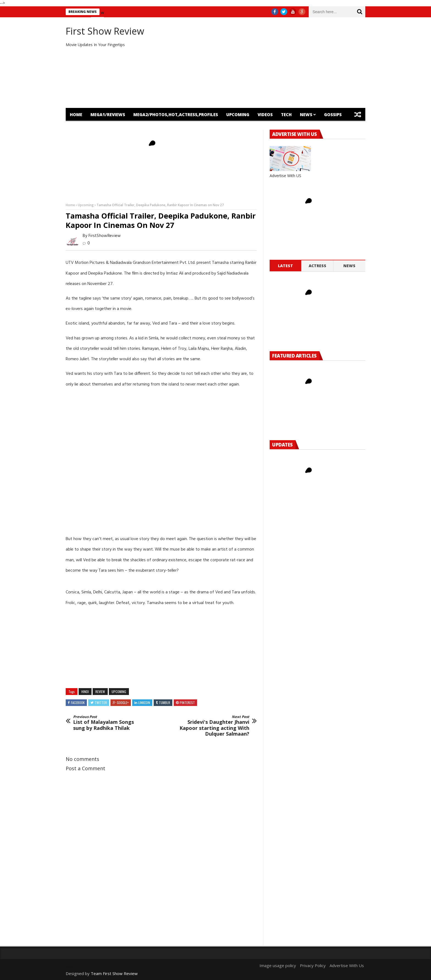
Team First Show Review (114, 973)
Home (76, 115)
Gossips (333, 115)
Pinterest (187, 703)
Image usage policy (278, 965)
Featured (80, 128)
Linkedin (144, 703)
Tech (286, 115)
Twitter (101, 703)
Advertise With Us (347, 965)
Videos (265, 115)
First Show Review (105, 31)
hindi (85, 692)
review (100, 692)
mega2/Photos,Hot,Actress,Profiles (176, 115)
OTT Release (116, 128)
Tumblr (165, 703)
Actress (317, 266)
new (104, 12)
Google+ (123, 703)
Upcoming (238, 115)
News (306, 115)
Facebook (78, 703)
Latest (285, 266)
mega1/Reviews (108, 115)
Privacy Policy (313, 965)
